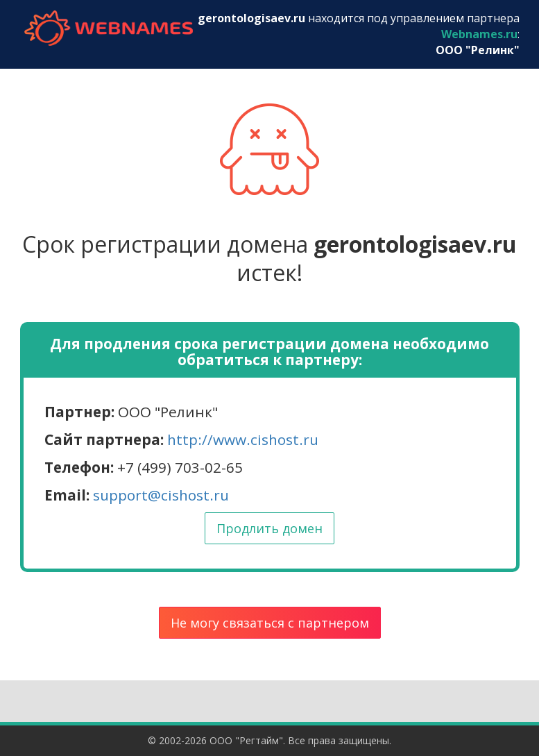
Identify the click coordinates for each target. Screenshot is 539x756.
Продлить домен (269, 528)
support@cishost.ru (161, 495)
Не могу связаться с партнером (270, 623)
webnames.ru (109, 28)
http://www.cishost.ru (243, 439)
